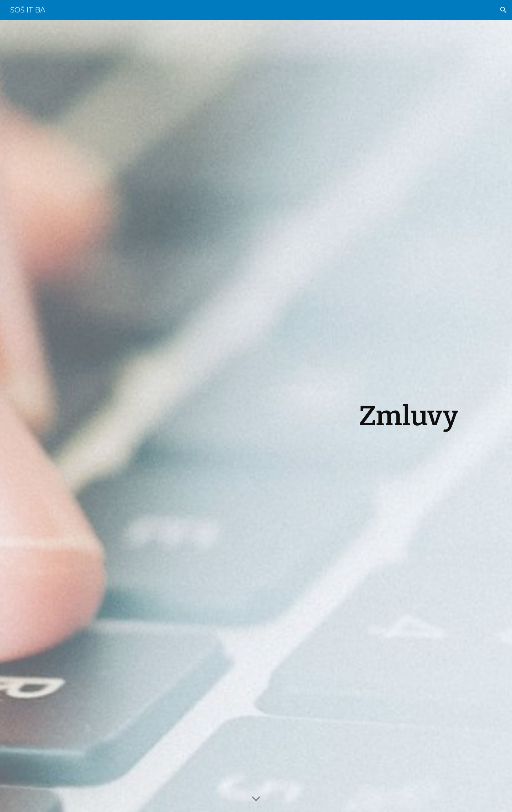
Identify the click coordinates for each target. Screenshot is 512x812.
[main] (256, 416)
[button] (503, 10)
